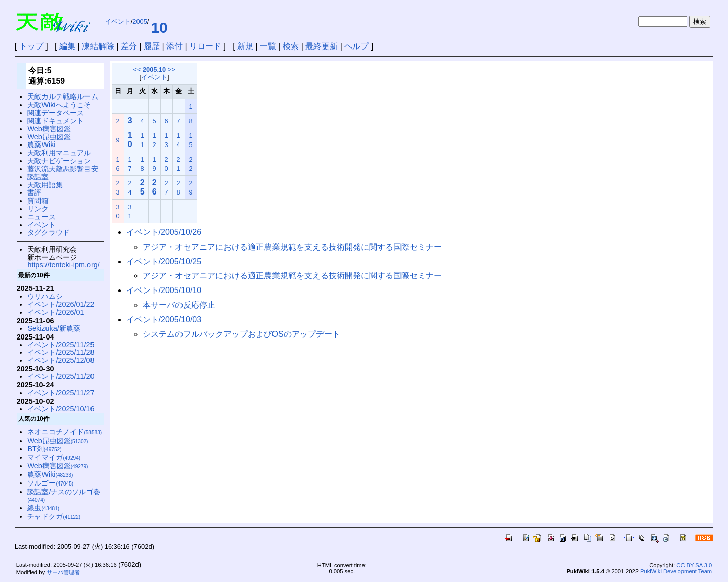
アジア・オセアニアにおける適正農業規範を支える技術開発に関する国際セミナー (292, 247)
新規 (245, 46)
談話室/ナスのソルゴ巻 (64, 495)
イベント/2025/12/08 (61, 360)
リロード (205, 46)
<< (137, 69)
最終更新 (322, 46)
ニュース (41, 217)
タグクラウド (49, 232)
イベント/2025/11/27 (61, 393)
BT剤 (44, 449)
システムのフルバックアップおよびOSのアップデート (241, 334)
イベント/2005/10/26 (164, 232)
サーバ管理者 (63, 572)
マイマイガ (54, 457)
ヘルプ (356, 46)
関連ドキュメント (56, 121)
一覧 (268, 46)
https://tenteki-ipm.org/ (63, 265)
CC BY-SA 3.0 (694, 565)
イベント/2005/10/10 (164, 290)
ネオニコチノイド (64, 432)
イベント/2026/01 (56, 312)
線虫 (43, 508)
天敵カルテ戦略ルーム (63, 96)
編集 (67, 46)
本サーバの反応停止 (179, 305)
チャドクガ (54, 516)
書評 (34, 192)
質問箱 (38, 201)
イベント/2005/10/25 (164, 261)
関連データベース (56, 113)
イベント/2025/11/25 (61, 345)
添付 (174, 46)
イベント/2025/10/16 (61, 409)
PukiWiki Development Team (676, 571)
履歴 (152, 46)
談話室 (38, 177)
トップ (31, 46)
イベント (118, 21)
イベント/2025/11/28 (61, 352)
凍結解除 (98, 46)
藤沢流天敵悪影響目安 (63, 169)
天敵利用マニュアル (59, 153)
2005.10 (154, 69)
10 (159, 28)
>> (172, 69)
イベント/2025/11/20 (61, 376)
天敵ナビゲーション (59, 161)
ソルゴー (50, 483)
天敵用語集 (45, 185)
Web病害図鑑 (49, 129)
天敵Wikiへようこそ (59, 105)
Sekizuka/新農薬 (54, 328)
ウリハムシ (45, 296)
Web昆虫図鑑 (49, 137)
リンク (38, 209)
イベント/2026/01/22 (61, 304)
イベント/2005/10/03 (164, 320)
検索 (291, 46)
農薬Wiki (41, 144)
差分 (129, 46)
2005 (140, 21)
